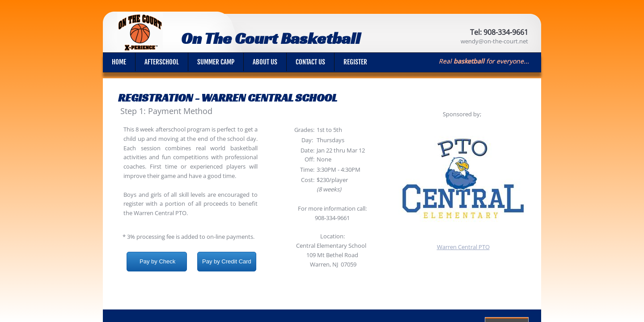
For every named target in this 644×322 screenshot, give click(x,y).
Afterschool (162, 62)
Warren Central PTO (463, 247)
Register (355, 62)
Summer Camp (216, 62)
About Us (265, 62)
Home (119, 62)
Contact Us (310, 62)
